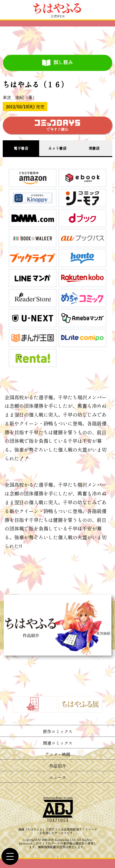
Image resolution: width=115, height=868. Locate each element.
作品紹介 (58, 766)
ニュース (58, 777)
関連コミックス (58, 743)
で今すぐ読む (57, 126)
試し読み (57, 62)
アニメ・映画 (58, 754)
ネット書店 (57, 148)
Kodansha (62, 840)
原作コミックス (58, 731)
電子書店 (21, 148)
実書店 (94, 148)
